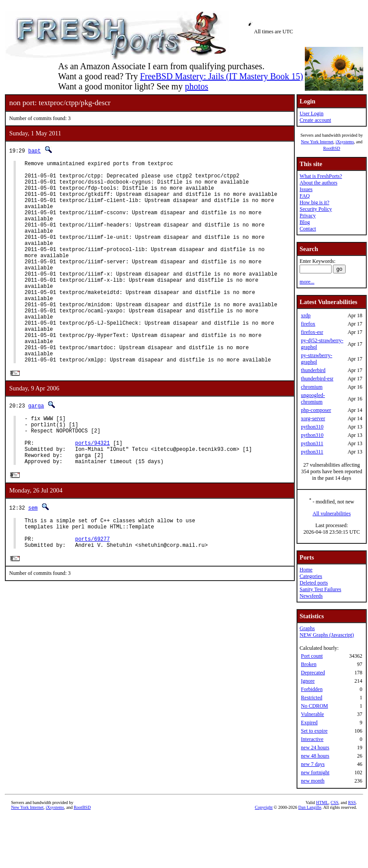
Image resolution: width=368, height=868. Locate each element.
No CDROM (314, 706)
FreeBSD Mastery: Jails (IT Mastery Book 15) (222, 76)
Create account (315, 120)
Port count (312, 656)
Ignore (308, 681)
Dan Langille (310, 807)
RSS (352, 802)
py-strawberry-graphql (316, 359)
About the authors (318, 183)
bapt (34, 151)
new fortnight (315, 772)
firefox (308, 324)
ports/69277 (92, 598)
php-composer (316, 410)
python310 (312, 427)
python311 (312, 443)
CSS (335, 802)
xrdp (306, 315)
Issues (306, 189)
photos (196, 86)
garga (36, 449)
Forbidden (312, 689)
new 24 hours (315, 748)
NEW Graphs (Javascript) (327, 635)
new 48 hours (315, 756)
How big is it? (314, 202)
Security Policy (316, 209)
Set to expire (314, 731)
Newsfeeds (311, 596)
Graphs (307, 628)
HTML (322, 802)
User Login (311, 113)
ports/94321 (92, 493)
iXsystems (345, 142)
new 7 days (313, 764)
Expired (309, 723)
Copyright (264, 807)
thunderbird (313, 370)
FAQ (305, 196)
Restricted (312, 698)
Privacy (308, 216)
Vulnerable (313, 714)
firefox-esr (312, 332)
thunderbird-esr (317, 379)
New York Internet (317, 142)
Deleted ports (314, 583)
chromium (312, 387)
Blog (305, 222)
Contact (308, 229)
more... (307, 282)
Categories (311, 576)
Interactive (312, 739)
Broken (309, 664)
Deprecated (313, 673)
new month (313, 781)
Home (306, 570)
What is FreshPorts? (321, 176)
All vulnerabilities (332, 514)
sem (33, 562)
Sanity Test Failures (320, 589)
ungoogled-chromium (313, 399)
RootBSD (332, 148)
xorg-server (313, 418)
